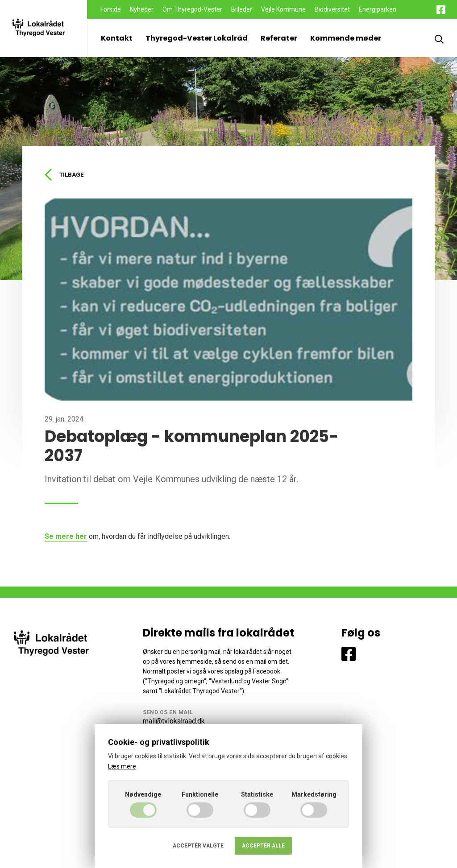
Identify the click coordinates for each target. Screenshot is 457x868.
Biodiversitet (332, 9)
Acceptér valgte (198, 846)
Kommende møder (346, 38)
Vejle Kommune (283, 9)
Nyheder (142, 9)
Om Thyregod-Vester (192, 9)
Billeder (242, 9)
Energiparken (378, 9)
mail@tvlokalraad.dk (174, 722)
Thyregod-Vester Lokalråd (197, 38)
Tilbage (65, 175)
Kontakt (117, 38)
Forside (111, 9)
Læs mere (122, 766)
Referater (279, 38)
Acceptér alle (263, 846)
